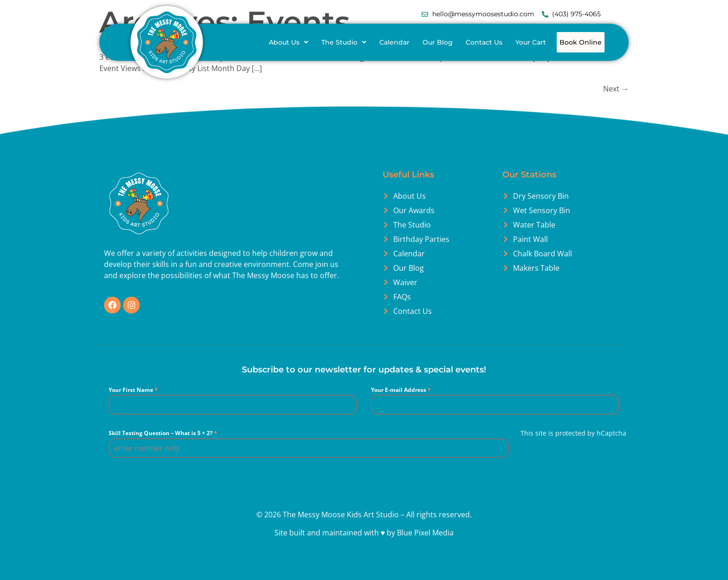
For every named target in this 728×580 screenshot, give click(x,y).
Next (616, 109)
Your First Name (133, 410)
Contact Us (508, 42)
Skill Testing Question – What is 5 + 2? (163, 453)
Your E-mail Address (401, 410)
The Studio (368, 42)
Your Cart (555, 42)
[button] (313, 42)
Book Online (436, 64)
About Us (313, 42)
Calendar (419, 42)
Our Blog (462, 42)
